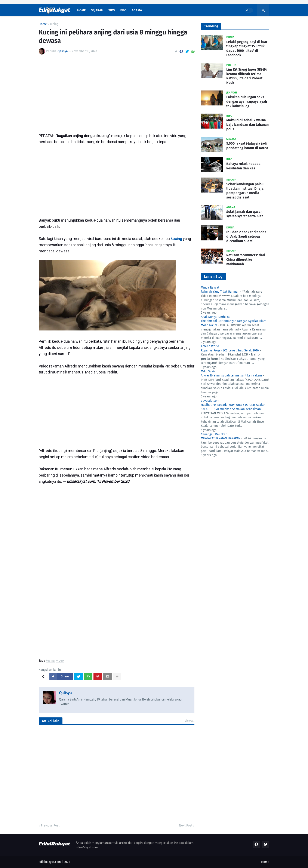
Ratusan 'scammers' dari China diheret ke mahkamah (246, 260)
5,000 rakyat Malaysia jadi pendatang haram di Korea (247, 146)
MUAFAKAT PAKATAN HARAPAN (221, 438)
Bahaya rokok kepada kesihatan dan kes (243, 166)
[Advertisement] (117, 95)
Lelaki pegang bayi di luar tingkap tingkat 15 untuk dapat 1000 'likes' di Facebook (247, 48)
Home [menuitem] (81, 10)
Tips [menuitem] (112, 10)
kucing (54, 24)
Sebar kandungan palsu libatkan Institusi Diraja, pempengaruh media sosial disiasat (245, 191)
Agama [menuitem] (137, 10)
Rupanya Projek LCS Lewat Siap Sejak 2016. (230, 350)
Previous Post (50, 826)
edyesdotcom (210, 401)
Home (43, 24)
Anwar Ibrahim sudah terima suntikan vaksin (231, 375)
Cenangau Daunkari (214, 434)
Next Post (186, 826)
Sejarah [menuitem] (97, 10)
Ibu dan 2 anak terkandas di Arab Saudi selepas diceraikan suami (246, 236)
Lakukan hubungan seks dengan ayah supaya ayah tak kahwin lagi (247, 101)
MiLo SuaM (208, 371)
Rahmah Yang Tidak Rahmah (220, 292)
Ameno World (210, 346)
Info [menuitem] (123, 10)
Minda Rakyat (210, 288)
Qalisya (65, 693)
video (60, 661)
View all (190, 721)
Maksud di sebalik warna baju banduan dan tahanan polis (247, 125)
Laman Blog (213, 276)
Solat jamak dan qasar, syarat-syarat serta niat (245, 214)
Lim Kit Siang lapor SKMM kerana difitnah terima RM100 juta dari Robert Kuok (247, 76)
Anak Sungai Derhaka (215, 317)
